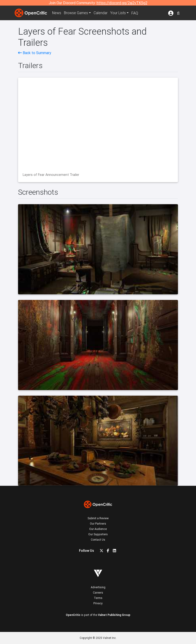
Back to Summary (35, 53)
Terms (98, 598)
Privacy (98, 603)
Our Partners (98, 524)
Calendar (102, 13)
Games (77, 13)
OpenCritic (73, 615)
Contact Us (98, 540)
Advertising (98, 587)
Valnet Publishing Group (114, 615)
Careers (98, 593)
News (57, 13)
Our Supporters (98, 534)
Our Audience (98, 529)
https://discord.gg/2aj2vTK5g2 (122, 3)
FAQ (136, 13)
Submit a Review (98, 518)
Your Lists (120, 13)
